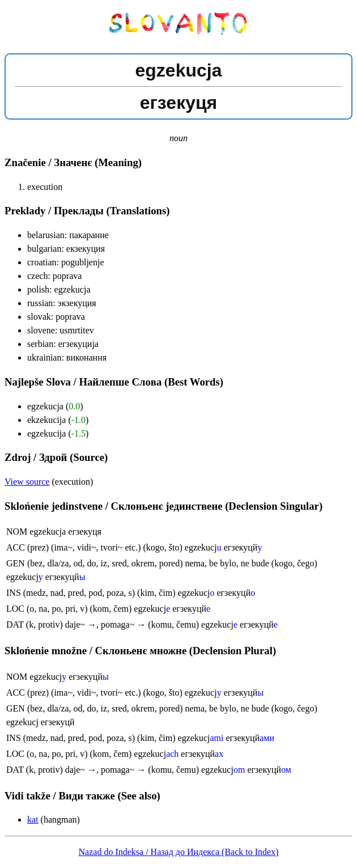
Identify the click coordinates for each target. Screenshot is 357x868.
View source (27, 482)
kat (33, 820)
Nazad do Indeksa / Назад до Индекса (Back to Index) (179, 852)
